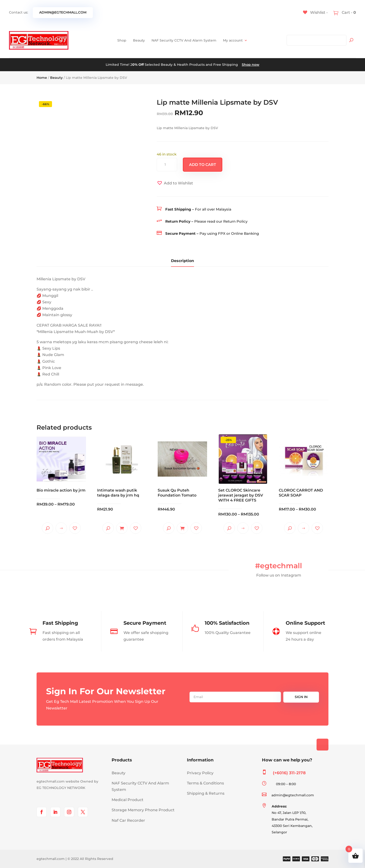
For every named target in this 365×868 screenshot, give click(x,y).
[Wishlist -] (315, 12)
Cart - (348, 12)
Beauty (139, 40)
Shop (122, 40)
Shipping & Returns (206, 793)
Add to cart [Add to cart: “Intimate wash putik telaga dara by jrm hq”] (122, 528)
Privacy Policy (200, 773)
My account (233, 40)
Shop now (251, 65)
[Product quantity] (167, 165)
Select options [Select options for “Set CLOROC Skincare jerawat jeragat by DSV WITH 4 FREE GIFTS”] (243, 528)
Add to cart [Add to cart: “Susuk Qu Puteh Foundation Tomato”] (182, 528)
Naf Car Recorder (128, 820)
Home (42, 78)
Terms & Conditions (205, 783)
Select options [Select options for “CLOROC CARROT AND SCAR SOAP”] (303, 528)
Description (182, 261)
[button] (175, 183)
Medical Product (128, 800)
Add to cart (203, 165)
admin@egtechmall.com (63, 12)
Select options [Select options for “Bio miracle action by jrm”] (61, 528)
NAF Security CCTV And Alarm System (184, 40)
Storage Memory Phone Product (143, 810)
